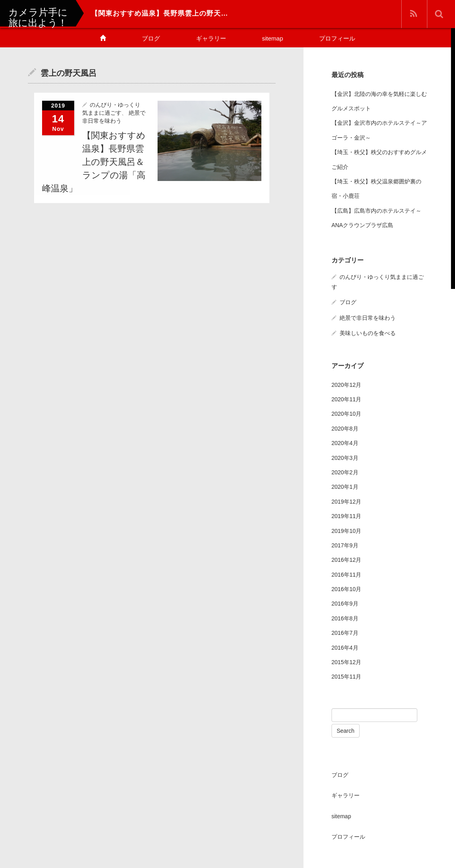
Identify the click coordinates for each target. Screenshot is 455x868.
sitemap (273, 38)
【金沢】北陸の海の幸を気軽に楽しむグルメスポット (379, 101)
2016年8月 (345, 618)
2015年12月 (347, 662)
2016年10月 (347, 589)
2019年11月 (347, 516)
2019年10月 (347, 531)
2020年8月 (345, 429)
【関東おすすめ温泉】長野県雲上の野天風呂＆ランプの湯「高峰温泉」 (94, 162)
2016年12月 (347, 560)
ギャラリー (211, 38)
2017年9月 (345, 545)
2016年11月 (347, 575)
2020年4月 (345, 443)
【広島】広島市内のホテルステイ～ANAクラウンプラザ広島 (376, 218)
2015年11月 (347, 677)
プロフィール (337, 38)
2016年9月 (345, 604)
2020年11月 (347, 399)
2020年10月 (347, 414)
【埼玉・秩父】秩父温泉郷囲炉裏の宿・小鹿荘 (376, 189)
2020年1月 (345, 487)
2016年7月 (345, 633)
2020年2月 (345, 472)
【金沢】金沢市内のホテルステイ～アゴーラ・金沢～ (379, 130)
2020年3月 (345, 458)
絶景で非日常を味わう (368, 318)
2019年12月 (347, 502)
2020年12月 (347, 385)
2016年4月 (345, 648)
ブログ (151, 38)
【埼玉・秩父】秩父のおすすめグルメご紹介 (379, 159)
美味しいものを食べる (368, 333)
